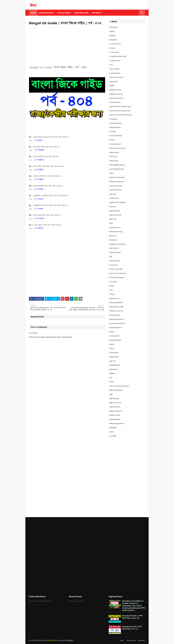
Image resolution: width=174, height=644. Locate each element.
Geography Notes (116, 123)
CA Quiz (112, 48)
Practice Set (114, 265)
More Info (142, 640)
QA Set (112, 286)
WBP (111, 394)
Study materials (115, 365)
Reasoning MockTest (117, 319)
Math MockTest (115, 211)
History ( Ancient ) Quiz (117, 148)
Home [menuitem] (33, 13)
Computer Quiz (115, 61)
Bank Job (113, 36)
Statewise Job (114, 357)
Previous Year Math (116, 269)
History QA (113, 156)
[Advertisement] (67, 47)
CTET (111, 65)
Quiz (111, 290)
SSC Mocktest (114, 353)
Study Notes (114, 369)
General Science (115, 102)
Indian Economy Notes (117, 177)
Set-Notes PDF (114, 336)
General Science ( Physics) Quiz (120, 111)
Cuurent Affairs (115, 73)
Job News (113, 194)
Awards (112, 31)
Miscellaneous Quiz (116, 232)
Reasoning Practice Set (117, 323)
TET (111, 378)
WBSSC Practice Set (116, 411)
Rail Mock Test (114, 298)
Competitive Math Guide (118, 56)
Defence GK (114, 81)
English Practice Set (116, 94)
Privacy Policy (131, 640)
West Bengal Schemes (117, 423)
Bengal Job (113, 40)
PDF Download (115, 261)
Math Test (113, 219)
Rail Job (112, 294)
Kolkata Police (114, 198)
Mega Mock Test (115, 228)
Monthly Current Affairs (118, 244)
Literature (113, 207)
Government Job (115, 144)
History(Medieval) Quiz (117, 165)
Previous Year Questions (118, 273)
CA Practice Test (115, 44)
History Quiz (114, 161)
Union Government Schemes (119, 386)
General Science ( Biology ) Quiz (120, 106)
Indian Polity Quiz (116, 190)
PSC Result (113, 282)
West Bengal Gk (115, 419)
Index (111, 173)
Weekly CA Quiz (115, 415)
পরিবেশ (112, 432)
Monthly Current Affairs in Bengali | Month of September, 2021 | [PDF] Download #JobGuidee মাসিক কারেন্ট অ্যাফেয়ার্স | (134, 606)
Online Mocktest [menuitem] (47, 13)
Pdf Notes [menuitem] (96, 13)
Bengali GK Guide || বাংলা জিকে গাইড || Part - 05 (132, 617)
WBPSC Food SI (115, 407)
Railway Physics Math (117, 307)
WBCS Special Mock (116, 390)
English (112, 86)
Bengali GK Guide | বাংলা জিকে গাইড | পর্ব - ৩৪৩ (132, 628)
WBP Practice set (115, 403)
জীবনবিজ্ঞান (113, 428)
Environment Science (117, 98)
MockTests (113, 240)
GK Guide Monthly (116, 136)
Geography (113, 119)
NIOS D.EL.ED (114, 248)
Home (122, 640)
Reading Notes (115, 315)
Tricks (112, 382)
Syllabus (112, 373)
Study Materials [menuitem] (81, 13)
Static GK (113, 361)
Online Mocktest (115, 252)
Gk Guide (113, 132)
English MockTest (115, 90)
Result (112, 332)
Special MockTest (115, 340)
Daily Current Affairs (116, 77)
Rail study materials (116, 303)
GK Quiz (112, 140)
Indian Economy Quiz (117, 182)
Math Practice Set (115, 215)
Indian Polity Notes (116, 186)
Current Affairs (115, 69)
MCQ (111, 223)
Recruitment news (116, 328)
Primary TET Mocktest (117, 278)
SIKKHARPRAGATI (52, 640)
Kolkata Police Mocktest (118, 202)
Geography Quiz (115, 127)
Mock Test (113, 236)
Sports (112, 344)
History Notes (114, 152)
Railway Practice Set (116, 311)
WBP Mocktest (114, 399)
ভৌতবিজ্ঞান (113, 436)
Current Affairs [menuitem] (64, 13)
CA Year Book (114, 52)
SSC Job (112, 348)
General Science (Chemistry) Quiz (121, 115)
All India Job (114, 27)
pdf (111, 257)
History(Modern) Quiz (117, 169)
